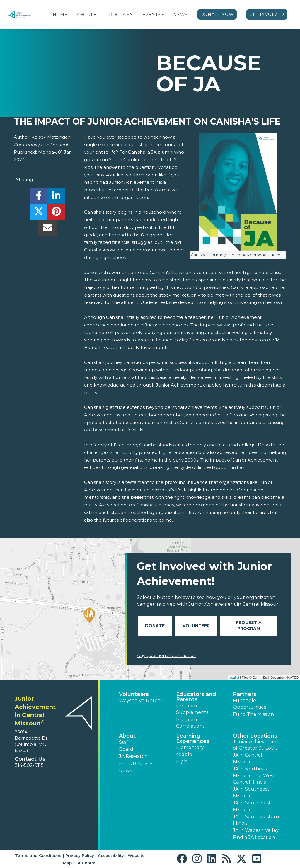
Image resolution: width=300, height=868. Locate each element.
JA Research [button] (133, 756)
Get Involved (267, 14)
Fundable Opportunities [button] (249, 704)
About (85, 15)
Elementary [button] (190, 747)
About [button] (127, 736)
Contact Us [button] (30, 759)
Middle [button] (184, 754)
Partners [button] (245, 694)
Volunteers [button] (134, 694)
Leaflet (234, 678)
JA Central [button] (86, 863)
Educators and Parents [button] (196, 697)
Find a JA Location (254, 837)
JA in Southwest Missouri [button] (252, 806)
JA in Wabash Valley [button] (256, 830)
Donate (155, 626)
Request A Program (249, 626)
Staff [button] (125, 742)
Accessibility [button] (111, 855)
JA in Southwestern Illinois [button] (256, 820)
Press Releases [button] (136, 764)
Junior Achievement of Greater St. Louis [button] (257, 745)
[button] (95, 15)
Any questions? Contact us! (167, 655)
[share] (39, 197)
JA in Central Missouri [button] (248, 758)
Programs (119, 15)
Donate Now (217, 14)
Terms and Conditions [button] (38, 855)
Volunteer (196, 626)
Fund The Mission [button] (253, 714)
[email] (47, 229)
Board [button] (126, 749)
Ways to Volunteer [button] (141, 701)
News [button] (125, 771)
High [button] (182, 761)
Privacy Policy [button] (80, 855)
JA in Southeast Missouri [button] (251, 792)
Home (60, 15)
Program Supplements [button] (192, 709)
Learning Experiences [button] (193, 738)
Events (151, 15)
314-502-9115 (29, 765)
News (181, 15)
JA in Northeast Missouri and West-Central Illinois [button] (255, 775)
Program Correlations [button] (190, 723)
